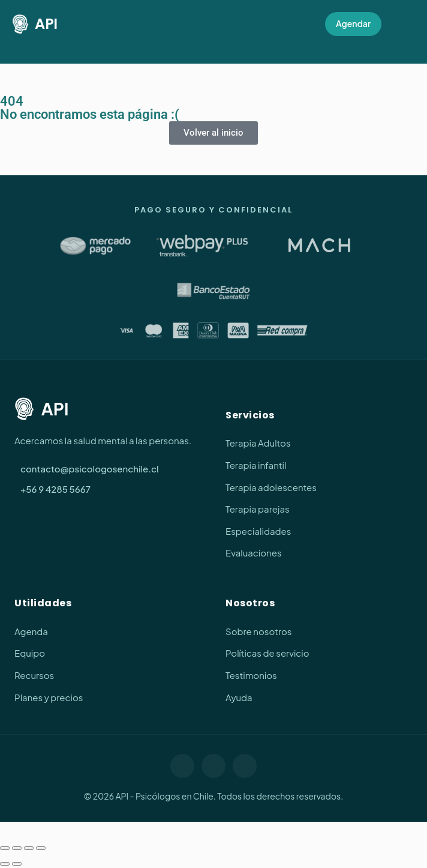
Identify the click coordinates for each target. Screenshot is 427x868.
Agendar (353, 23)
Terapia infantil (256, 465)
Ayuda (239, 697)
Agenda (31, 631)
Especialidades (258, 531)
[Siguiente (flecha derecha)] (17, 864)
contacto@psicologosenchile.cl (90, 469)
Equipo (30, 653)
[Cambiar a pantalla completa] (17, 848)
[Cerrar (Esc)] (41, 848)
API (35, 24)
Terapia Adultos (258, 443)
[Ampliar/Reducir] (5, 848)
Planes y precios (49, 697)
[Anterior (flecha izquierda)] (5, 864)
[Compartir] (29, 848)
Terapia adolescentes (271, 487)
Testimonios (251, 675)
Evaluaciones (254, 553)
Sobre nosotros (258, 631)
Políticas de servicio (267, 653)
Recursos (34, 675)
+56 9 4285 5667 (55, 489)
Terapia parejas (258, 509)
